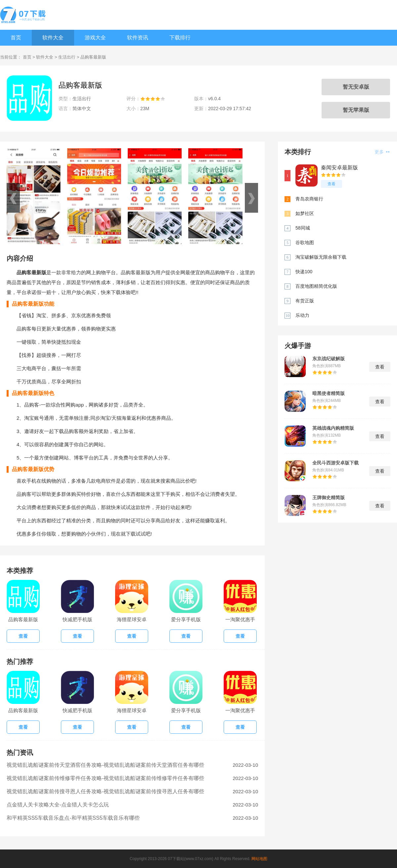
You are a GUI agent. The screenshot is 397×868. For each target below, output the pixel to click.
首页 (16, 38)
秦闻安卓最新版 (339, 168)
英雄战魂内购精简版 (333, 428)
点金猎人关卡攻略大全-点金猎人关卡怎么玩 (58, 805)
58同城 (303, 228)
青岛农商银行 (309, 199)
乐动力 (302, 315)
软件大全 (53, 38)
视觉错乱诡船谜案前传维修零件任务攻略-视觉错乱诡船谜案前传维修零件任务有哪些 (105, 778)
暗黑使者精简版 (329, 393)
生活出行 (67, 57)
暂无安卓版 (356, 87)
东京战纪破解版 (329, 359)
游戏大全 (95, 38)
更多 (382, 152)
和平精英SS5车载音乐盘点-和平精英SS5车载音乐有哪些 (73, 818)
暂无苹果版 (356, 110)
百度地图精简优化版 (316, 286)
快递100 (304, 272)
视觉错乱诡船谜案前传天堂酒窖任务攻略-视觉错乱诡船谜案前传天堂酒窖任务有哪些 (105, 765)
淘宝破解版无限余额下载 (321, 257)
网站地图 (259, 859)
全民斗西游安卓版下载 (335, 463)
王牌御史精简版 (329, 498)
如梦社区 (305, 213)
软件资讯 (138, 38)
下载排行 (180, 38)
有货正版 (305, 301)
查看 (331, 184)
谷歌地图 (305, 242)
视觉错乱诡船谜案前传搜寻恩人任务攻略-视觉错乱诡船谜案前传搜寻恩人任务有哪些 (105, 791)
